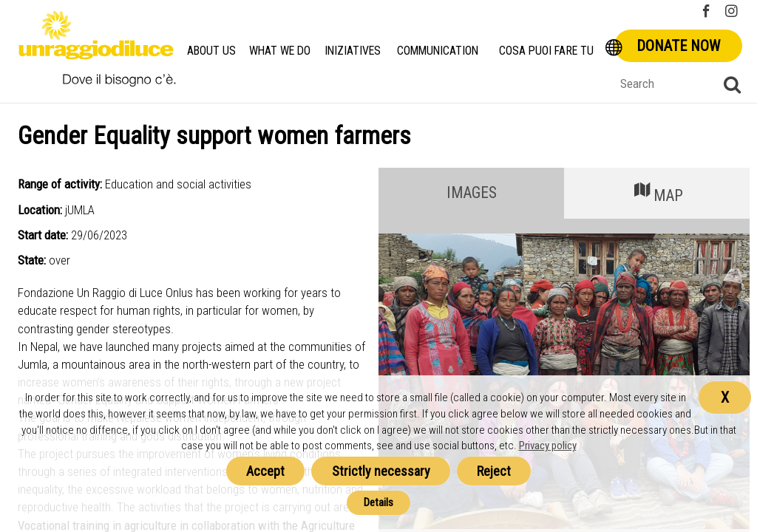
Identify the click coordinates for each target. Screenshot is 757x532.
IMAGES (472, 192)
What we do (279, 51)
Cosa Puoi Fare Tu (549, 51)
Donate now (678, 46)
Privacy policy (548, 446)
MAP (657, 192)
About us (211, 51)
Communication (439, 51)
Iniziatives (353, 51)
